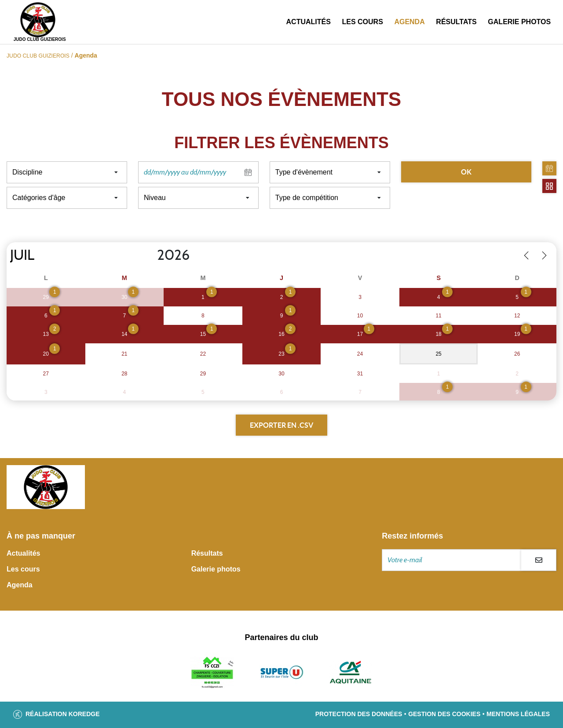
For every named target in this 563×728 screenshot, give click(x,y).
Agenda (409, 22)
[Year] (150, 255)
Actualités (309, 22)
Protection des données (359, 714)
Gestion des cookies (444, 714)
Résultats (456, 22)
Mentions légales (518, 714)
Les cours (362, 22)
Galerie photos (519, 22)
